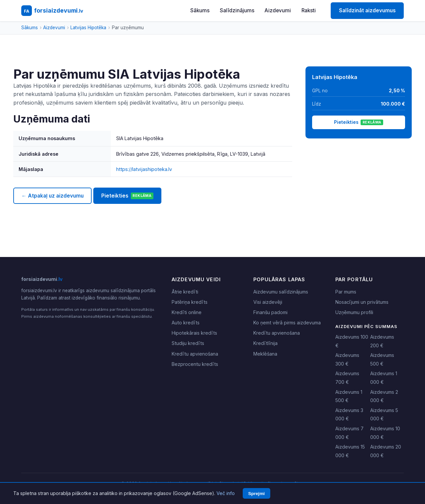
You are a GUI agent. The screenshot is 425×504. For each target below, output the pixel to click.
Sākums (200, 10)
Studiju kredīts (188, 343)
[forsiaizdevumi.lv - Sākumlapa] (52, 11)
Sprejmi (256, 494)
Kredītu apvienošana (195, 354)
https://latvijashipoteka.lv (144, 169)
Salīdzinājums (237, 10)
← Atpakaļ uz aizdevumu (52, 196)
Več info (226, 493)
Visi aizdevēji (268, 302)
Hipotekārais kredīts (194, 333)
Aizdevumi (278, 10)
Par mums (346, 292)
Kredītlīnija (265, 343)
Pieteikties (127, 196)
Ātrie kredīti (185, 292)
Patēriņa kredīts (190, 302)
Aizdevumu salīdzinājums (281, 292)
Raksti (309, 10)
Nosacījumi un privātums (362, 302)
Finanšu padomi (270, 312)
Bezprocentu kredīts (195, 364)
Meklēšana (265, 354)
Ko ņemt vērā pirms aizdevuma (287, 323)
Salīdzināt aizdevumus (367, 10)
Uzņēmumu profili (354, 312)
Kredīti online (187, 312)
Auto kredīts (186, 323)
